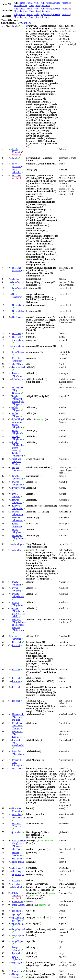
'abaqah (18, 874)
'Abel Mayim (18, 753)
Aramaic (66, 3)
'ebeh (16, 337)
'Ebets (17, 859)
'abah (16, 317)
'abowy (18, 340)
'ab (15, 26)
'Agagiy (18, 923)
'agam (17, 963)
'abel (16, 670)
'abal (16, 645)
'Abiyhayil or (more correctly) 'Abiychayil (18, 449)
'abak (17, 642)
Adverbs (56, 3)
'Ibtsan (18, 862)
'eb (15, 158)
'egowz (18, 935)
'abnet (17, 832)
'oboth (17, 911)
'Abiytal (18, 488)
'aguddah (19, 929)
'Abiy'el (19, 367)
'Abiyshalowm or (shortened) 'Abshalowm (19, 625)
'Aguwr (18, 941)
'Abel (16, 681)
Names (22, 3)
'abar (16, 881)
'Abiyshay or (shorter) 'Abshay (19, 612)
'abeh (16, 334)
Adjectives (46, 3)
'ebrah (17, 887)
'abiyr (17, 544)
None (31, 5)
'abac (16, 849)
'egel (16, 953)
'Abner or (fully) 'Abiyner (19, 843)
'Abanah (18, 818)
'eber (16, 884)
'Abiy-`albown (19, 537)
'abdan (18, 305)
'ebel (16, 687)
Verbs (37, 3)
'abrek (18, 902)
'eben (17, 769)
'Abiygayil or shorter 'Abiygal (18, 400)
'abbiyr (18, 550)
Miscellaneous (21, 5)
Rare (38, 5)
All (15, 9)
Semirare (46, 5)
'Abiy (17, 364)
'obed (17, 279)
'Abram (18, 905)
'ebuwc (18, 346)
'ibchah (18, 352)
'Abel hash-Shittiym (17, 726)
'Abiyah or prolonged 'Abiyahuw (18, 423)
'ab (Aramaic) (17, 151)
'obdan (18, 311)
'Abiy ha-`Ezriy (17, 462)
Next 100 (27, 23)
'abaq (16, 868)
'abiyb (18, 379)
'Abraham (17, 894)
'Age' (16, 914)
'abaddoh (19, 288)
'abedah (18, 282)
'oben (17, 814)
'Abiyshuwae (18, 595)
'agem (17, 971)
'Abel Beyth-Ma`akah (18, 717)
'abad (16, 176)
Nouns (30, 3)
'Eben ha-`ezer (19, 825)
